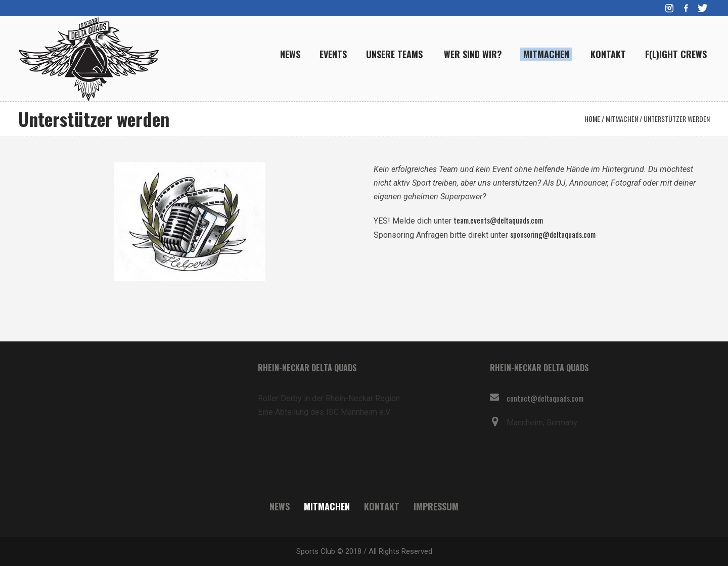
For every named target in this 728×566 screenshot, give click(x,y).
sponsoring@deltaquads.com (553, 234)
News (280, 506)
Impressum (436, 506)
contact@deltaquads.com (545, 398)
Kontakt (382, 506)
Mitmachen (622, 119)
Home (592, 119)
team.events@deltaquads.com (498, 220)
